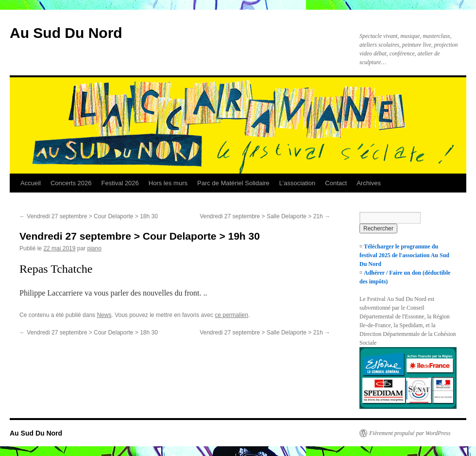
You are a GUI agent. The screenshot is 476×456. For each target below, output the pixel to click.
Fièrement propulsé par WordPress (410, 433)
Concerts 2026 (71, 183)
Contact (336, 183)
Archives (369, 183)
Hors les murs (168, 183)
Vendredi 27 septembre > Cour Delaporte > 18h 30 (89, 216)
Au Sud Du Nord (66, 33)
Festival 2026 (120, 183)
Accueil (31, 183)
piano (94, 248)
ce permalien (231, 315)
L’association (297, 183)
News (104, 315)
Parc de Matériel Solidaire (233, 183)
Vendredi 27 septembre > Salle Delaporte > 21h (265, 216)
